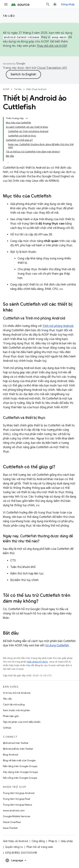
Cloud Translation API (52, 68)
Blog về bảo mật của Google (19, 760)
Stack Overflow (12, 822)
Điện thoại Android (36, 89)
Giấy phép (67, 841)
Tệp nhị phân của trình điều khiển (22, 722)
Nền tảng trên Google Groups (20, 766)
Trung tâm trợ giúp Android (19, 793)
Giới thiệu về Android (15, 841)
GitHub (7, 728)
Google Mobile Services (17, 816)
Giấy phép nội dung (37, 662)
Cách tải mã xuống (14, 704)
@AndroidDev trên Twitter (18, 749)
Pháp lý (53, 841)
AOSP (6, 89)
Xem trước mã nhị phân (16, 710)
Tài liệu (9, 16)
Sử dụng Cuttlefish (57, 645)
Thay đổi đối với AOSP (52, 46)
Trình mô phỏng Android (58, 326)
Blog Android (11, 755)
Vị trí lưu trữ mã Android (17, 693)
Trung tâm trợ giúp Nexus (17, 805)
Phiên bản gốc (11, 716)
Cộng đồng (38, 841)
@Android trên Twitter (16, 743)
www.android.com (14, 810)
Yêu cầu (7, 699)
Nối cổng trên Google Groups (20, 778)
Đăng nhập (68, 4)
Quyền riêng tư (14, 847)
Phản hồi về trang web (40, 847)
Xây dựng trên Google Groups (20, 772)
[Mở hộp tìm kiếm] (48, 4)
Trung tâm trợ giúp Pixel (16, 799)
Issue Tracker (10, 828)
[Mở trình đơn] (6, 4)
